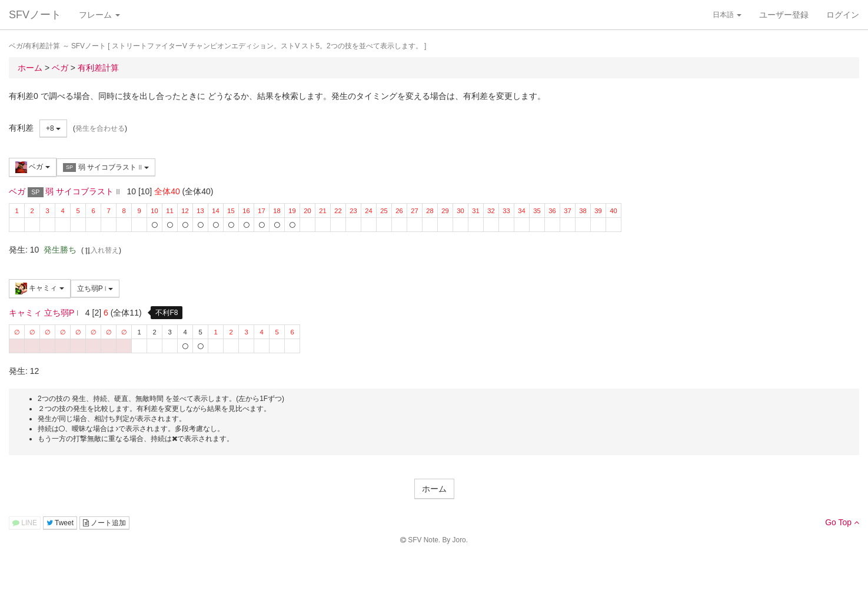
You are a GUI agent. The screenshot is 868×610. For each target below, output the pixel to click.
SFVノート (35, 15)
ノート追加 (104, 523)
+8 (53, 128)
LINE (25, 523)
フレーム (99, 15)
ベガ (33, 167)
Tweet (60, 523)
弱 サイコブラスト (106, 168)
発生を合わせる (100, 128)
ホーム (434, 489)
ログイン (843, 15)
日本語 (727, 15)
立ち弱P (95, 289)
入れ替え (101, 250)
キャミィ (40, 289)
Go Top (842, 522)
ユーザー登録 (784, 15)
